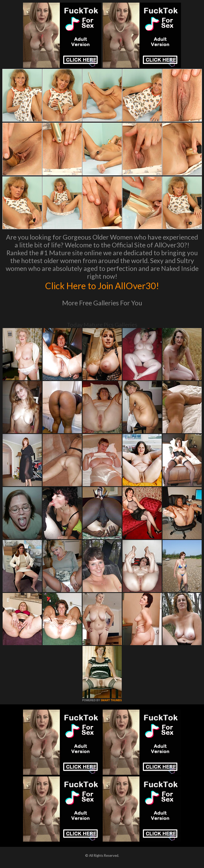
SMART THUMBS (111, 700)
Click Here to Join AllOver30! (102, 286)
